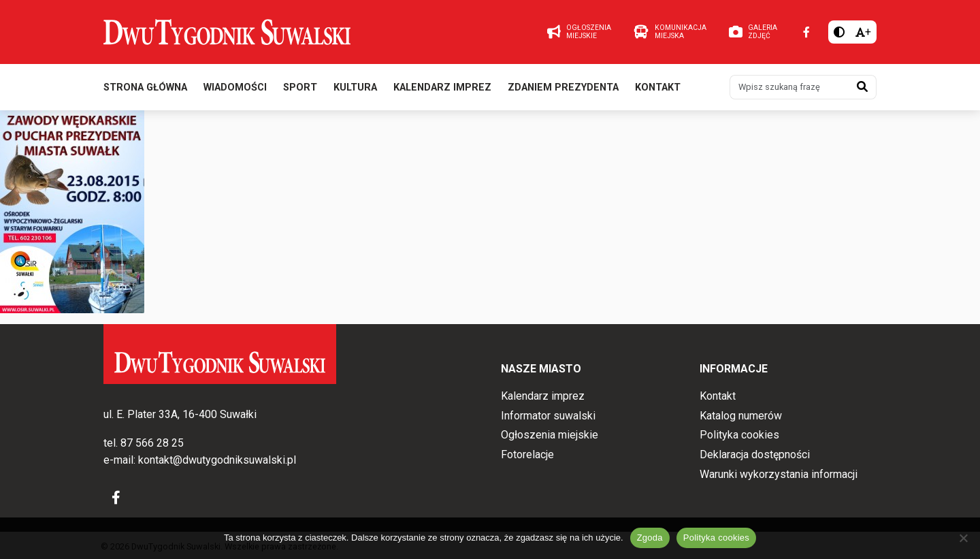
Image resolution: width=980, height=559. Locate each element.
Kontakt (658, 87)
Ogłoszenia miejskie (550, 435)
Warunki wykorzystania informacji (779, 474)
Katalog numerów (741, 416)
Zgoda (650, 538)
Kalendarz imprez (442, 87)
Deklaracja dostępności (755, 454)
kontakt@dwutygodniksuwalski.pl (217, 460)
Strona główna (145, 87)
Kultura (355, 87)
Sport (300, 87)
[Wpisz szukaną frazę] (789, 87)
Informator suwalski (548, 416)
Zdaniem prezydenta (563, 87)
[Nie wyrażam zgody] (963, 538)
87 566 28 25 (152, 443)
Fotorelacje (527, 454)
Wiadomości (235, 87)
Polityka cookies (739, 435)
